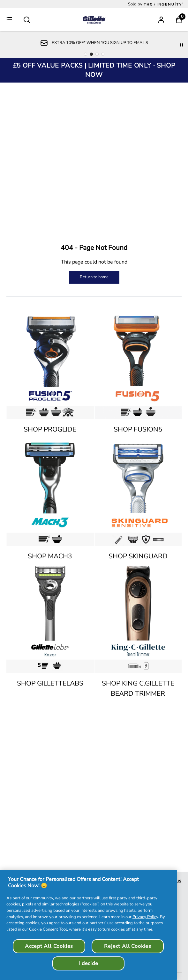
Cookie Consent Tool (48, 929)
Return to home (94, 277)
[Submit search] (27, 20)
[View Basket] (179, 20)
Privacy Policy (145, 917)
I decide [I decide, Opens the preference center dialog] (88, 963)
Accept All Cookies (49, 946)
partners (85, 898)
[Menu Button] (9, 20)
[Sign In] (161, 20)
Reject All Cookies (128, 946)
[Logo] (94, 20)
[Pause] (182, 45)
